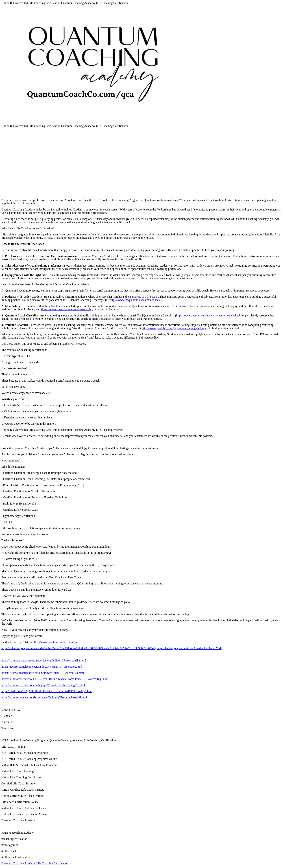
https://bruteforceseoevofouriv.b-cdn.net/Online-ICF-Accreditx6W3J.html (44, 697)
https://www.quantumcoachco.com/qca (55, 642)
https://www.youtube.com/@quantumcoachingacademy (174, 328)
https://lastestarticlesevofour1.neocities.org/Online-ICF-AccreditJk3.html (44, 660)
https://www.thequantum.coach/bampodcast (135, 300)
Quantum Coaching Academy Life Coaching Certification (35, 863)
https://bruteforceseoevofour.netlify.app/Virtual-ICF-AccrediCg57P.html (43, 685)
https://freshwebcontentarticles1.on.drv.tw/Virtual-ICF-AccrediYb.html (43, 673)
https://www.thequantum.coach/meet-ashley (67, 309)
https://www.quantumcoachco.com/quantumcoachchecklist (210, 315)
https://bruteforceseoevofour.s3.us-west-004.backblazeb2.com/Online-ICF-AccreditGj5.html (55, 679)
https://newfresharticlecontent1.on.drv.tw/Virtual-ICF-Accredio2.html (42, 667)
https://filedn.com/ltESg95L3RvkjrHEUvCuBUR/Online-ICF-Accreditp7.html (47, 691)
